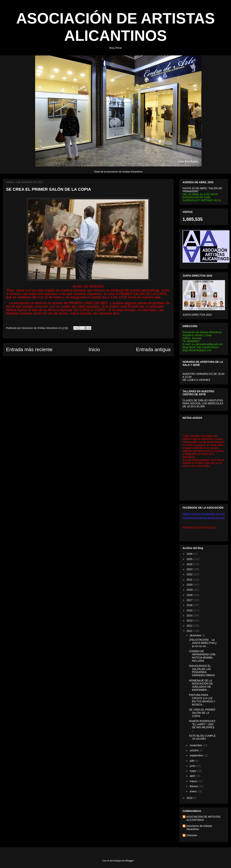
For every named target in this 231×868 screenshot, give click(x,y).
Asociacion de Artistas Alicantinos (199, 828)
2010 (190, 798)
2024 (190, 564)
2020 (190, 585)
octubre (194, 750)
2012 (190, 626)
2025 (190, 559)
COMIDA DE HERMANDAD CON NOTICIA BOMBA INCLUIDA (202, 656)
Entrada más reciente (29, 349)
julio (192, 761)
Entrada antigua (153, 349)
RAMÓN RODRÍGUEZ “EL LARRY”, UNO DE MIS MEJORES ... (202, 726)
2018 (190, 595)
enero (193, 791)
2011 (190, 631)
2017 (190, 600)
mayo (193, 771)
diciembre (196, 635)
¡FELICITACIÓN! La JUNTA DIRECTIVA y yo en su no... (203, 643)
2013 (190, 621)
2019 (190, 590)
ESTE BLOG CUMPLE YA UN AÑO (202, 737)
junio (193, 766)
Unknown (192, 835)
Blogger (130, 861)
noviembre (196, 745)
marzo (194, 781)
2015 (190, 610)
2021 (190, 580)
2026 (190, 554)
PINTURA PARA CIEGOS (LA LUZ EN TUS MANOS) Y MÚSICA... (202, 700)
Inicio (94, 349)
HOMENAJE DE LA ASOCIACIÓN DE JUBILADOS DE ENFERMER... (201, 685)
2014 (190, 615)
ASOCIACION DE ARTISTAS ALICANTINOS (203, 818)
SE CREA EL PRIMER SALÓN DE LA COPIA (202, 713)
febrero (194, 786)
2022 (190, 574)
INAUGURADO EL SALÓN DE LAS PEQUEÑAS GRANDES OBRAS (202, 671)
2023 (190, 569)
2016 (190, 605)
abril (192, 776)
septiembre (197, 755)
